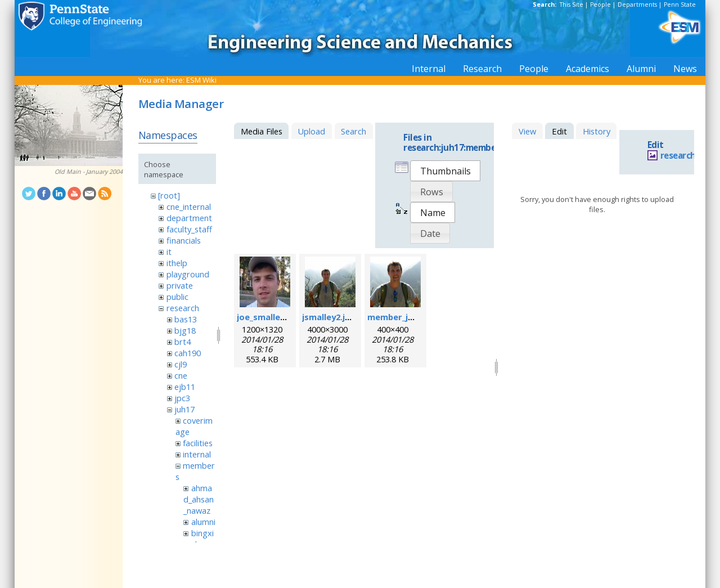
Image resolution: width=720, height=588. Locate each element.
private (180, 285)
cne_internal (189, 207)
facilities (198, 443)
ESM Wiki (201, 80)
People (600, 5)
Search (354, 131)
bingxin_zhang (199, 538)
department (189, 218)
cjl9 (181, 364)
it (169, 252)
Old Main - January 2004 (89, 172)
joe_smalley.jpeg (271, 317)
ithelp (177, 263)
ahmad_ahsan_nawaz (199, 499)
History (597, 131)
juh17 (184, 409)
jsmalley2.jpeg (331, 317)
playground (188, 274)
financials (184, 240)
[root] (169, 195)
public (177, 297)
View (527, 131)
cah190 (188, 353)
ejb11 (185, 387)
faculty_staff (189, 229)
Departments (637, 5)
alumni (203, 522)
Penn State (680, 5)
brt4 (183, 342)
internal (197, 454)
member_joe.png (402, 317)
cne (181, 375)
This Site (571, 5)
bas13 (186, 319)
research (183, 308)
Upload (311, 131)
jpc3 (182, 398)
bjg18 (185, 330)
